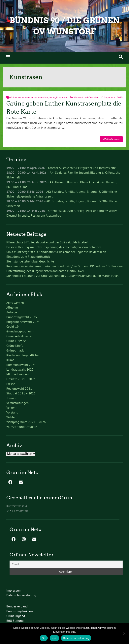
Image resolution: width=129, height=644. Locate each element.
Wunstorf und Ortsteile (86, 97)
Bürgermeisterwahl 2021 (23, 322)
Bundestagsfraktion (20, 611)
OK (44, 638)
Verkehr (11, 408)
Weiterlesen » (111, 139)
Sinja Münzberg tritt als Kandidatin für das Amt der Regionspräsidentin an (56, 252)
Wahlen (11, 417)
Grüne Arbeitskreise (19, 336)
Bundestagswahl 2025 (22, 317)
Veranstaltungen (17, 403)
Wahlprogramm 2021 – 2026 (26, 422)
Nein (54, 638)
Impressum (14, 590)
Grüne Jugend (16, 616)
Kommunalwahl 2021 (21, 365)
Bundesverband (17, 606)
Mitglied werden (17, 374)
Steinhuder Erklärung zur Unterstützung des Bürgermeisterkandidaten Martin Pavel (63, 276)
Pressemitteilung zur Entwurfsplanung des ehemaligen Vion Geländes (54, 247)
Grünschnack (15, 350)
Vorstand (12, 412)
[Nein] (124, 633)
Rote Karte (62, 97)
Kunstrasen (24, 97)
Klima (10, 360)
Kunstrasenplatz (39, 97)
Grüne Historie (16, 341)
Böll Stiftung (15, 621)
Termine (12, 398)
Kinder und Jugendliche (22, 355)
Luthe (52, 97)
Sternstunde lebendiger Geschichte (30, 261)
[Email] (66, 564)
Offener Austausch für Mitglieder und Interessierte (82, 168)
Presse (11, 384)
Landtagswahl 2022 (20, 369)
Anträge (12, 312)
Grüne (13, 97)
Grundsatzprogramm (20, 331)
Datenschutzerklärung (21, 595)
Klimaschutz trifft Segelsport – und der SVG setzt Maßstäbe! (47, 242)
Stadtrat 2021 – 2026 (21, 393)
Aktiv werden (15, 303)
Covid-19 (13, 326)
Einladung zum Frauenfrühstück (28, 257)
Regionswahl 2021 (19, 388)
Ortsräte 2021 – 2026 (21, 379)
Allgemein (13, 307)
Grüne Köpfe (15, 346)
